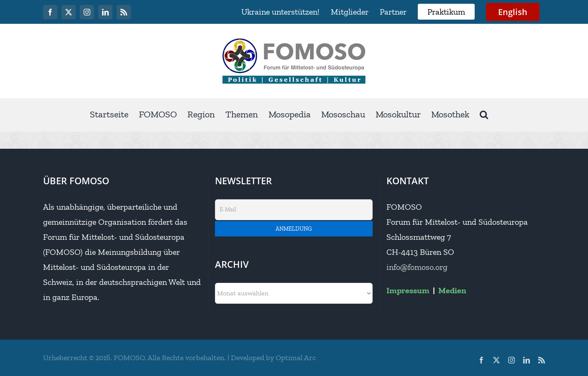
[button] (484, 115)
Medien (452, 290)
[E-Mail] (294, 210)
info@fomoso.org (417, 267)
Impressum (408, 290)
